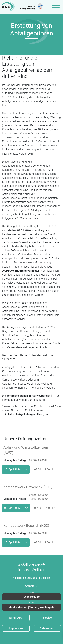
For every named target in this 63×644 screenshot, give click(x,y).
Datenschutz (47, 628)
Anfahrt (29, 586)
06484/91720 (32, 596)
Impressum (16, 628)
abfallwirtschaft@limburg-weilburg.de (25, 415)
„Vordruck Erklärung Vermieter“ (21, 271)
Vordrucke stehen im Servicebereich (28, 396)
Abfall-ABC (16, 618)
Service (47, 618)
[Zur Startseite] (23, 7)
